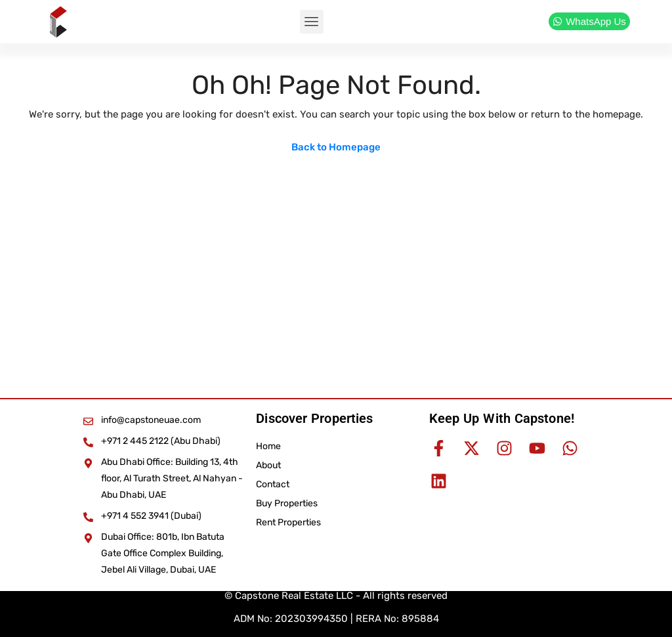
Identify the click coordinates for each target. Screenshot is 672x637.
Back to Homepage (336, 147)
